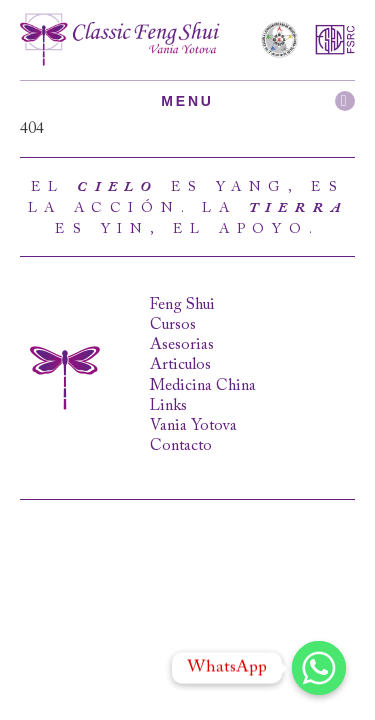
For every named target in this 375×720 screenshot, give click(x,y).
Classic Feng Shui (120, 40)
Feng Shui (182, 305)
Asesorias (182, 345)
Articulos (180, 365)
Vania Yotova (193, 426)
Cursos (173, 325)
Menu (258, 101)
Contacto (181, 446)
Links (168, 406)
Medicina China (203, 386)
